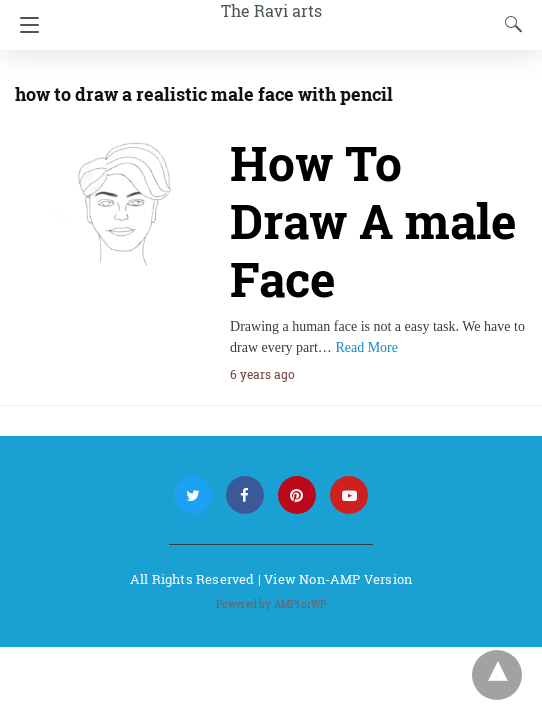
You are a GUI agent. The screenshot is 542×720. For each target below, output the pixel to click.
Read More (366, 347)
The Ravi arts (271, 10)
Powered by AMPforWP (271, 604)
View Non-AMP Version (338, 579)
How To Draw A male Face (373, 220)
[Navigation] (24, 25)
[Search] (509, 24)
